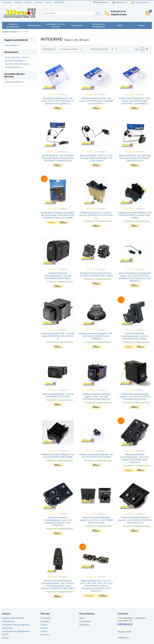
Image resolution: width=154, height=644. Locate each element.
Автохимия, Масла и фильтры (16, 625)
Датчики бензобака (13, 67)
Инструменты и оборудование (16, 631)
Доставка (39, 2)
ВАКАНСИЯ (59, 2)
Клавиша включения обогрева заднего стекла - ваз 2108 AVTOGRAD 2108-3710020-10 (96, 397)
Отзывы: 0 (63, 95)
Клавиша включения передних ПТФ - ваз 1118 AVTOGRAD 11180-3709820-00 (96, 336)
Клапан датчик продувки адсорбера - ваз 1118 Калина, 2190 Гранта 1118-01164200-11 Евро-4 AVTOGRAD (58, 215)
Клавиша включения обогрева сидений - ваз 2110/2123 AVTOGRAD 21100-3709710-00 (135, 520)
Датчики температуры (14, 61)
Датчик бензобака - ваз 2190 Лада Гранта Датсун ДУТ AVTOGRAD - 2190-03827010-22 (135, 158)
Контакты (18, 2)
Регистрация (85, 621)
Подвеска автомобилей (13, 618)
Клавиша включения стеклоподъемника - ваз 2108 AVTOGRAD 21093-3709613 (58, 276)
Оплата (48, 2)
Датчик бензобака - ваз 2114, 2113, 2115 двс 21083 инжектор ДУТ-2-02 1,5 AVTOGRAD (96, 158)
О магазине (7, 2)
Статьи (44, 631)
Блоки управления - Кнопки (16, 57)
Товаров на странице (99, 49)
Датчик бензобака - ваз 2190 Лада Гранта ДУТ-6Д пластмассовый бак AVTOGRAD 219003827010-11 (58, 158)
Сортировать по (49, 49)
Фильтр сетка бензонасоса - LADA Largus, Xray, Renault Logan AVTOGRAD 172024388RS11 (135, 101)
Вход (81, 618)
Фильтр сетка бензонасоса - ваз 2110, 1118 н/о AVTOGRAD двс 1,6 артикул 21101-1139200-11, (58, 101)
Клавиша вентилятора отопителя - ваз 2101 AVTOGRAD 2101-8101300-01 (96, 215)
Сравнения (84, 625)
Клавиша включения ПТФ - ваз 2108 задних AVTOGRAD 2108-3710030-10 (58, 336)
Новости (29, 2)
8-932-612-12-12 (118, 11)
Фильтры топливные (13, 82)
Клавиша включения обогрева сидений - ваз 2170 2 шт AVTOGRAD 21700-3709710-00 (96, 520)
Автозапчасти (8, 621)
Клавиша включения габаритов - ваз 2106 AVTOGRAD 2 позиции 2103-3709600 (135, 215)
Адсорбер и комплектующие (17, 64)
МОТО (5, 635)
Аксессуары (8, 628)
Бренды (14, 32)
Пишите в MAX (119, 15)
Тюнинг (5, 638)
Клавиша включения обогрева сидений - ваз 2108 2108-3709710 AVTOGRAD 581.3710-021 (135, 397)
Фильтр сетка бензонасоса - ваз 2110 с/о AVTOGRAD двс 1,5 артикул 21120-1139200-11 (96, 101)
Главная (6, 32)
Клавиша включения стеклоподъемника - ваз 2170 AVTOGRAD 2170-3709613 (135, 336)
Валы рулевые (11, 45)
